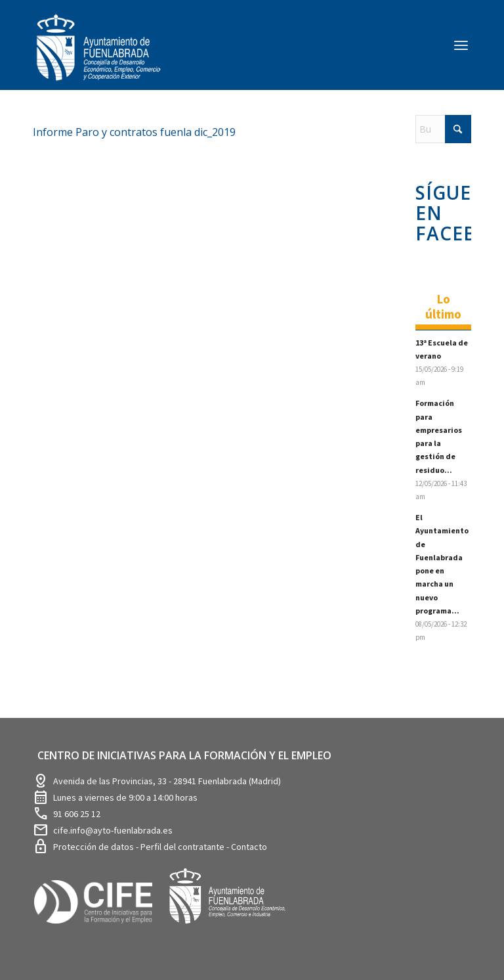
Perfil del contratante (183, 847)
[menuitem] (461, 45)
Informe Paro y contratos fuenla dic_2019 (134, 132)
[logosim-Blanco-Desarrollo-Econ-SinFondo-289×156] (98, 56)
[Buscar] (443, 129)
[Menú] (461, 45)
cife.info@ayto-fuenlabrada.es (113, 830)
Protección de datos (94, 847)
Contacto (249, 847)
